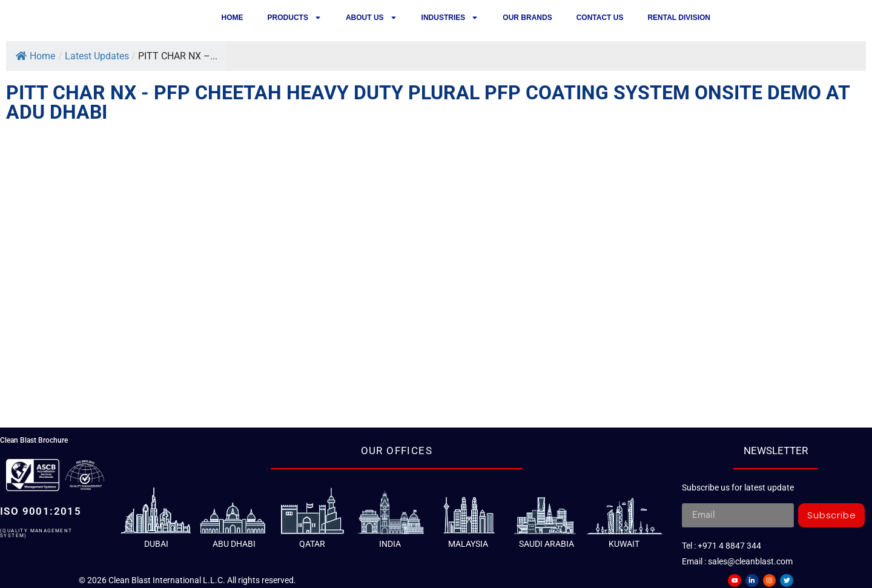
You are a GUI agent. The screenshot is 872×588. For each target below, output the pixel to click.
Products (295, 18)
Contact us (600, 18)
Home (233, 18)
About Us (372, 18)
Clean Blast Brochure (34, 440)
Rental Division (679, 18)
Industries (450, 18)
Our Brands (527, 18)
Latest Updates (97, 56)
